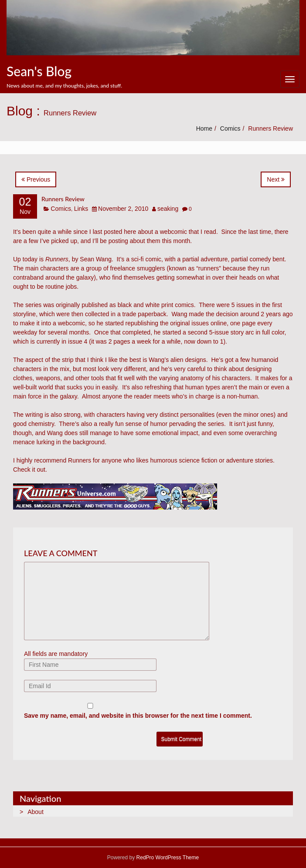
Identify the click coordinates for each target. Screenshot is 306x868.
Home (204, 128)
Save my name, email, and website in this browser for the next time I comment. (138, 716)
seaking (168, 209)
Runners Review (63, 199)
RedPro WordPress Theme (167, 858)
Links (81, 209)
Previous (36, 179)
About (36, 812)
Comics (230, 128)
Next (276, 179)
